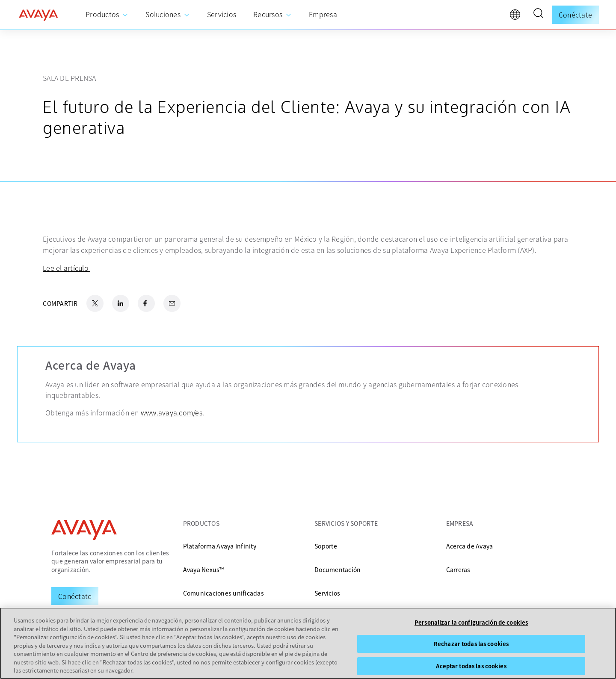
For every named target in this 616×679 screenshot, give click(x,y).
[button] (538, 15)
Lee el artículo (67, 268)
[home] (38, 15)
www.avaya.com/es (172, 412)
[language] (517, 17)
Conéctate (575, 15)
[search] (538, 15)
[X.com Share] (95, 303)
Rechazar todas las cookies (471, 644)
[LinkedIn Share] (121, 303)
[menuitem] (107, 15)
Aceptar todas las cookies (471, 666)
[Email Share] (172, 303)
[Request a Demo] (75, 596)
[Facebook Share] (146, 303)
